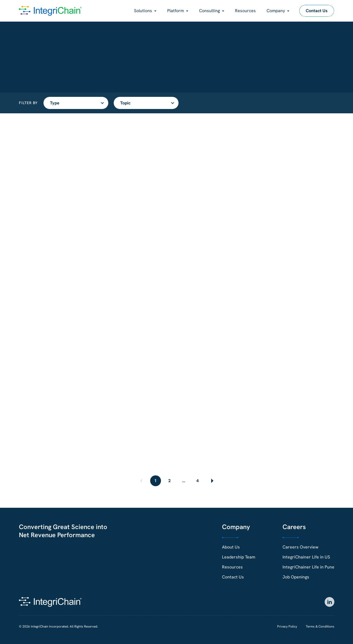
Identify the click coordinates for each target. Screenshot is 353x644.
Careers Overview (300, 547)
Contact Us (317, 11)
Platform (176, 11)
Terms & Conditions (320, 626)
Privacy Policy (287, 626)
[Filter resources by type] (76, 103)
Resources (245, 11)
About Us (231, 547)
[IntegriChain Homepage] (50, 11)
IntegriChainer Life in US (306, 557)
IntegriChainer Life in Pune (308, 567)
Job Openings (296, 577)
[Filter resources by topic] (146, 103)
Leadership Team (239, 557)
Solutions (143, 11)
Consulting (209, 11)
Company (276, 11)
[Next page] (212, 481)
